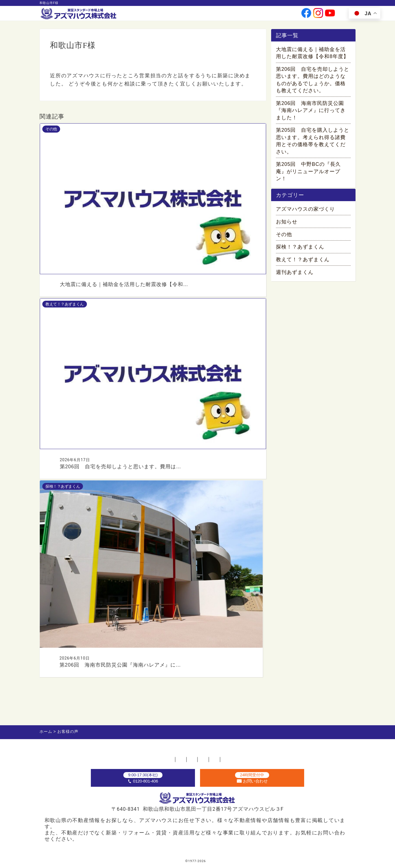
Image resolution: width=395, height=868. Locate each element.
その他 (284, 239)
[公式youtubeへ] (330, 15)
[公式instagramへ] (318, 15)
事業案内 (187, 15)
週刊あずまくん (295, 277)
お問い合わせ (280, 15)
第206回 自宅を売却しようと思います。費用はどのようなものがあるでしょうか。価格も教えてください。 (313, 81)
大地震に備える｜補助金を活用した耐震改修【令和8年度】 (312, 54)
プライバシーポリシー (250, 752)
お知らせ (287, 227)
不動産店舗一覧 (122, 752)
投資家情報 (231, 15)
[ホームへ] (79, 14)
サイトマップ (302, 752)
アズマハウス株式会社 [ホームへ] (208, 861)
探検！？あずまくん (300, 252)
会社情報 (208, 15)
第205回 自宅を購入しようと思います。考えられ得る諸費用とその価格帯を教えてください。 (313, 142)
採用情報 (254, 15)
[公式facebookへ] (306, 15)
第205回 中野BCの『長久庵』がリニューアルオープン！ (308, 173)
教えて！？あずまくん (303, 265)
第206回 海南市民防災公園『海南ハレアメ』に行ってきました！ (311, 112)
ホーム (85, 752)
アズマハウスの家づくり (305, 214)
